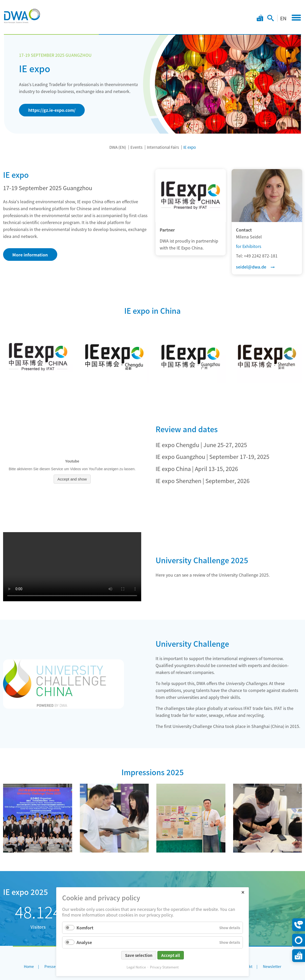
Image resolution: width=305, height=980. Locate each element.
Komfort (85, 928)
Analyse (84, 942)
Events (136, 147)
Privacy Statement (164, 967)
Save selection (139, 955)
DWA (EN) (118, 147)
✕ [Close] (243, 892)
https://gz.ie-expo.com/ (52, 110)
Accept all (171, 955)
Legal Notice (136, 967)
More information (30, 255)
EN (283, 18)
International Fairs (163, 147)
